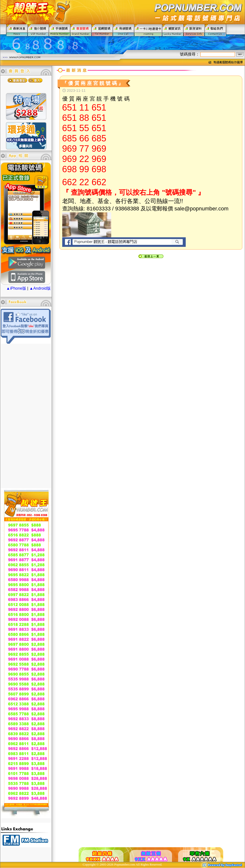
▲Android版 (40, 288)
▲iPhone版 (16, 288)
